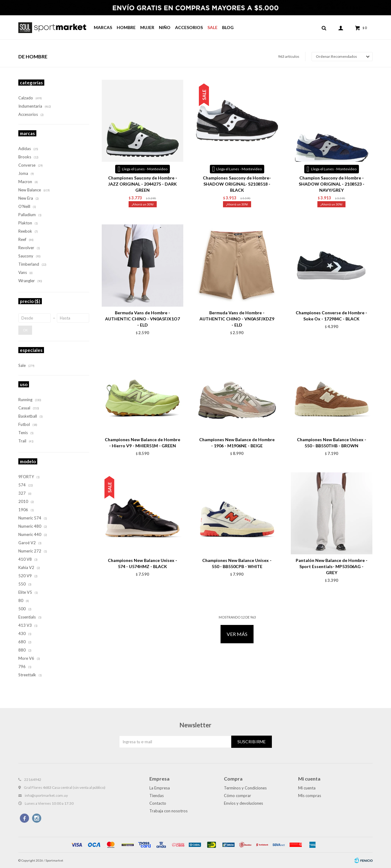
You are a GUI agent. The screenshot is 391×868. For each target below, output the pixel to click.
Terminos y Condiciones (245, 788)
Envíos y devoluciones (243, 803)
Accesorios (189, 27)
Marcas (103, 27)
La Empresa (160, 788)
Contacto (158, 803)
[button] (324, 28)
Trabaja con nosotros (168, 811)
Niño (165, 27)
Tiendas (157, 796)
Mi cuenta (307, 788)
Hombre (126, 27)
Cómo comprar (238, 796)
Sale (212, 27)
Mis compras (310, 796)
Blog (228, 27)
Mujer (147, 27)
